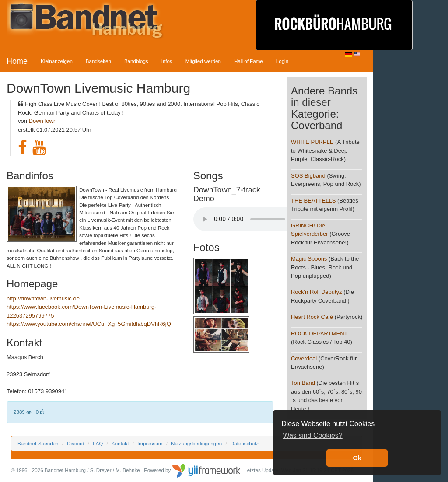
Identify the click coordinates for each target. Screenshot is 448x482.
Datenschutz (245, 443)
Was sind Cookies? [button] (312, 435)
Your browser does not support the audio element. (259, 219)
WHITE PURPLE (312, 142)
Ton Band (303, 383)
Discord (75, 443)
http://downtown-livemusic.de (43, 299)
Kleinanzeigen (57, 61)
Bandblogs (136, 61)
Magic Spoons (309, 259)
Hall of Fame (248, 61)
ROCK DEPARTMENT (319, 334)
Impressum (150, 443)
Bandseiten (98, 61)
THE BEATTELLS (313, 201)
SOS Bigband (308, 176)
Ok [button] (357, 458)
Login (282, 61)
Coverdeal (304, 358)
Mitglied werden (203, 61)
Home (17, 61)
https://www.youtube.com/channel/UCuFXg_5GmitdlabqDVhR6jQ (89, 324)
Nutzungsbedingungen (196, 443)
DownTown (43, 121)
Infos (167, 61)
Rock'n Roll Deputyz (317, 292)
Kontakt (120, 443)
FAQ (98, 443)
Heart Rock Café (312, 317)
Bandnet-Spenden (38, 443)
